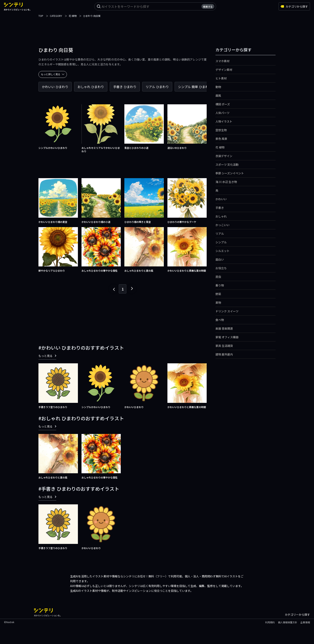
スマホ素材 (222, 61)
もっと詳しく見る (53, 74)
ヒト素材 (221, 78)
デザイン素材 (224, 70)
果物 (218, 303)
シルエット (222, 251)
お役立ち (221, 268)
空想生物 (221, 130)
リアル (220, 234)
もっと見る (47, 356)
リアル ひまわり (157, 87)
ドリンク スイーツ (227, 311)
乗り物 (220, 285)
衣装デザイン (224, 156)
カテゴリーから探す (297, 615)
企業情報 (305, 622)
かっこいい (222, 225)
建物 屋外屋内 (224, 354)
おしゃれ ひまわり (91, 87)
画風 (218, 95)
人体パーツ (222, 113)
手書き (220, 208)
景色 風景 (221, 139)
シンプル (221, 242)
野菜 (218, 294)
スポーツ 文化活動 (227, 165)
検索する (208, 7)
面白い (220, 259)
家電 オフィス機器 (227, 337)
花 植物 (220, 147)
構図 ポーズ (223, 104)
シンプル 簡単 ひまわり (195, 87)
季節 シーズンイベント (230, 173)
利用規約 (270, 622)
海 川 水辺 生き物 (226, 182)
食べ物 (220, 320)
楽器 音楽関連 (224, 328)
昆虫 (218, 277)
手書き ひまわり (125, 87)
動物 (218, 87)
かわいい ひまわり (55, 87)
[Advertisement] (157, 27)
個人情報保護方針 (288, 622)
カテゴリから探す (294, 6)
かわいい (221, 199)
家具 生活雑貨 (224, 346)
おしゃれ (221, 216)
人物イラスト (224, 121)
